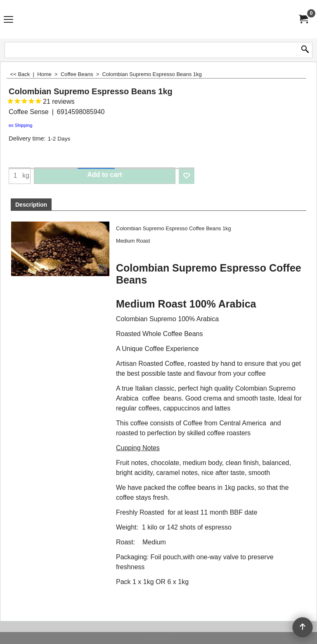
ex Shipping (21, 125)
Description (31, 205)
